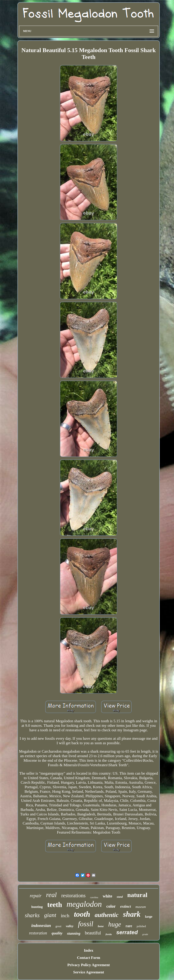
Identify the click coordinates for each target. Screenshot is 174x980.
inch (65, 916)
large (149, 917)
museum (141, 907)
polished (141, 926)
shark (132, 914)
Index (89, 950)
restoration (38, 933)
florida (109, 934)
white (107, 896)
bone (101, 926)
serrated (127, 932)
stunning (74, 933)
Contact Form (89, 958)
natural (137, 895)
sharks (32, 915)
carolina (94, 897)
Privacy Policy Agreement (89, 965)
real (51, 895)
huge (115, 924)
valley (70, 926)
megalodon (84, 904)
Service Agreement (89, 972)
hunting (37, 907)
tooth (82, 914)
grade (145, 934)
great (58, 926)
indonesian (41, 925)
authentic (107, 915)
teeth (54, 905)
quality (57, 933)
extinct (126, 906)
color (111, 906)
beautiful (93, 933)
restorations (73, 896)
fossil (86, 924)
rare (129, 926)
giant (50, 915)
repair (36, 896)
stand (120, 897)
